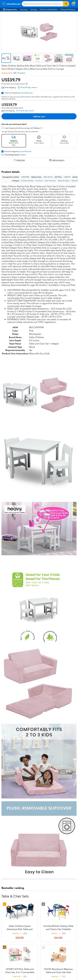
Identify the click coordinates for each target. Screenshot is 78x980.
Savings (34, 9)
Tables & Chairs (64, 181)
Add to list (19, 160)
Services (24, 9)
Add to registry (57, 160)
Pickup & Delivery (68, 9)
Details (23, 155)
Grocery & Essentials (49, 9)
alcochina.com (27, 93)
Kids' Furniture (50, 181)
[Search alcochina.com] (42, 4)
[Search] (66, 4)
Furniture (39, 181)
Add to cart (39, 116)
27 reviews (21, 73)
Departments (10, 9)
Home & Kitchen (27, 181)
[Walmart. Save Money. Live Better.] (11, 4)
